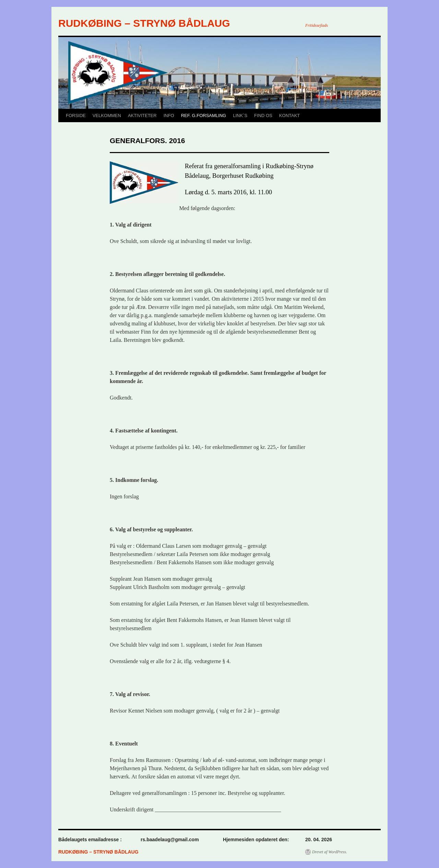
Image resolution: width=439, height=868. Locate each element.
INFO (169, 115)
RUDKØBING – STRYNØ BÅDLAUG (144, 23)
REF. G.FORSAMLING (204, 115)
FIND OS (263, 115)
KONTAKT (289, 115)
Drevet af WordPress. (330, 852)
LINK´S (240, 115)
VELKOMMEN (107, 115)
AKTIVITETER (142, 115)
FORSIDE (76, 115)
